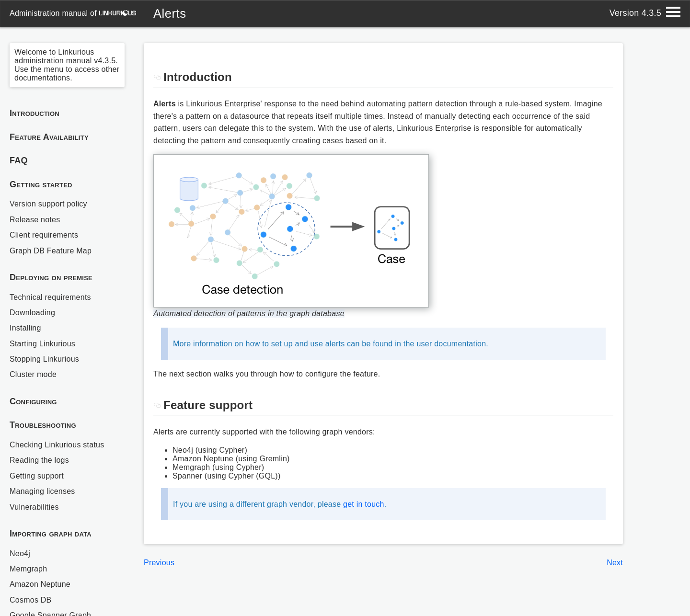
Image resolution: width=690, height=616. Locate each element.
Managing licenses (42, 491)
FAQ (19, 160)
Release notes (35, 220)
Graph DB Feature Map (51, 251)
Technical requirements (50, 297)
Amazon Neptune (40, 584)
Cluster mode (33, 374)
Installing (25, 328)
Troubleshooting (43, 425)
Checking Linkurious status (57, 445)
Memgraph (28, 569)
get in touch (364, 504)
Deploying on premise (51, 277)
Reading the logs (39, 460)
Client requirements (44, 235)
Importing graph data (51, 534)
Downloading (32, 313)
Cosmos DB (31, 600)
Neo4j (20, 553)
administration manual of (73, 13)
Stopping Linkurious (44, 359)
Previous (159, 563)
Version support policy (48, 204)
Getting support (37, 476)
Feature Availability (49, 137)
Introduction (34, 113)
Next (615, 563)
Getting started (41, 184)
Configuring (33, 401)
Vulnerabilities (34, 507)
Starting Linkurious (42, 344)
